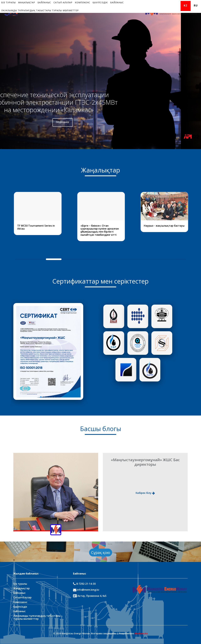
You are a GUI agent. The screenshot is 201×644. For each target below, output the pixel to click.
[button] (41, 397)
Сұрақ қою (101, 552)
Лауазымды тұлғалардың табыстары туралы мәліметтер (40, 10)
